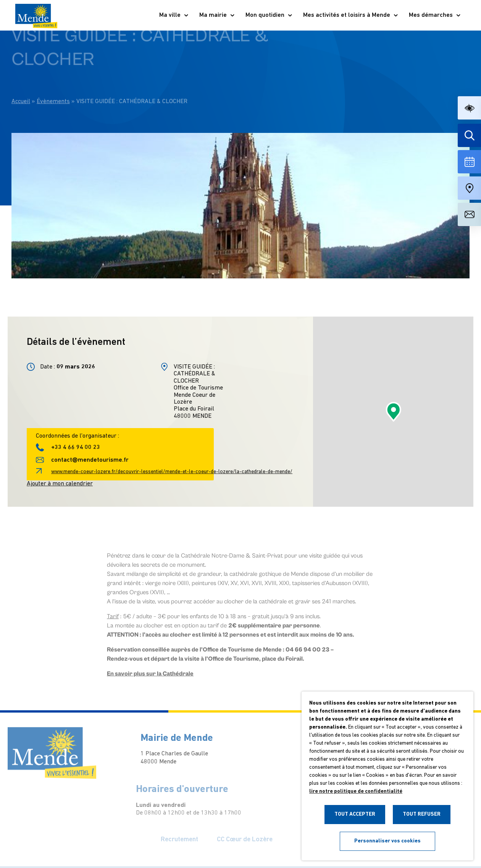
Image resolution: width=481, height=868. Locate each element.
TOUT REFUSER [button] (422, 814)
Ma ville (174, 15)
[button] (469, 108)
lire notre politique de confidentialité (356, 791)
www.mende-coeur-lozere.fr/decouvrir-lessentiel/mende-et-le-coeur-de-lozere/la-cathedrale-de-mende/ (172, 472)
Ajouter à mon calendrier (60, 484)
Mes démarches (435, 15)
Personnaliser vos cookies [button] (387, 841)
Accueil (21, 86)
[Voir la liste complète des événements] (469, 162)
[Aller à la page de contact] (469, 214)
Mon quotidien (269, 15)
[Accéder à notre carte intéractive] (469, 188)
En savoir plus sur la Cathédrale (150, 680)
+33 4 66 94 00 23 (76, 448)
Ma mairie (217, 15)
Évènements (53, 86)
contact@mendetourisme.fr (90, 460)
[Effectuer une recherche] (469, 135)
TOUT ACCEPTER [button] (355, 814)
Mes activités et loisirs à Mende (351, 15)
